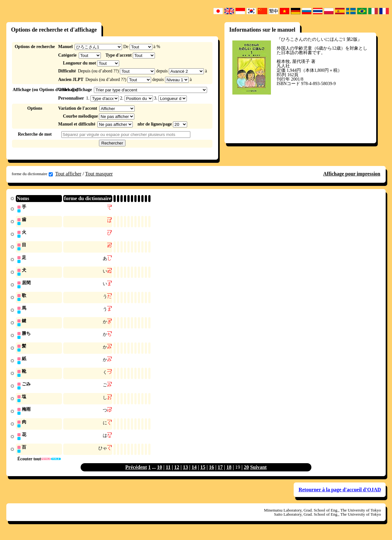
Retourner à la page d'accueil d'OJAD (340, 496)
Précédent (136, 473)
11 (168, 473)
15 (203, 473)
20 (246, 473)
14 (194, 473)
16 (211, 473)
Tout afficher (68, 174)
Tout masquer (99, 174)
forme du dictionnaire (32, 174)
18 (229, 473)
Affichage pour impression (352, 174)
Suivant (258, 473)
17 (220, 473)
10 (160, 473)
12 (177, 473)
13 (185, 473)
